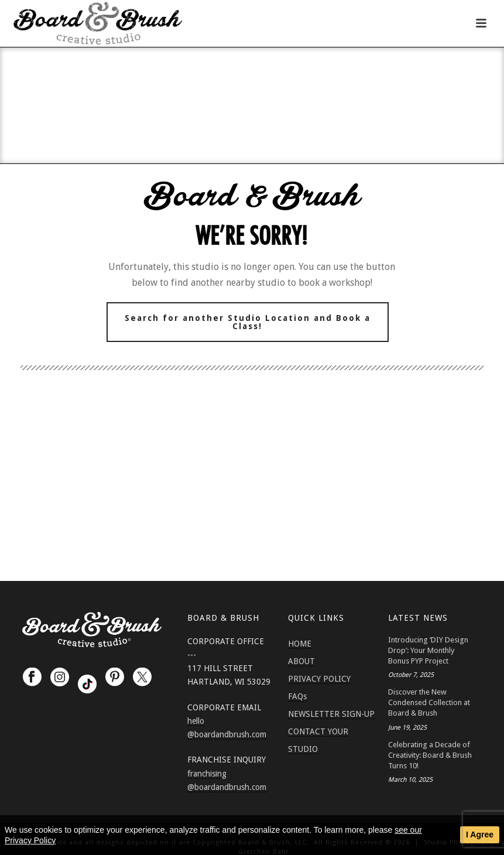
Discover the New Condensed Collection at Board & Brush (429, 702)
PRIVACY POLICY (319, 679)
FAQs (297, 696)
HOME (300, 644)
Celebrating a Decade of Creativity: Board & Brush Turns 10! (430, 755)
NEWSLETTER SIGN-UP (331, 714)
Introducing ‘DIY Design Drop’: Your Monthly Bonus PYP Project (428, 650)
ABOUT (301, 661)
